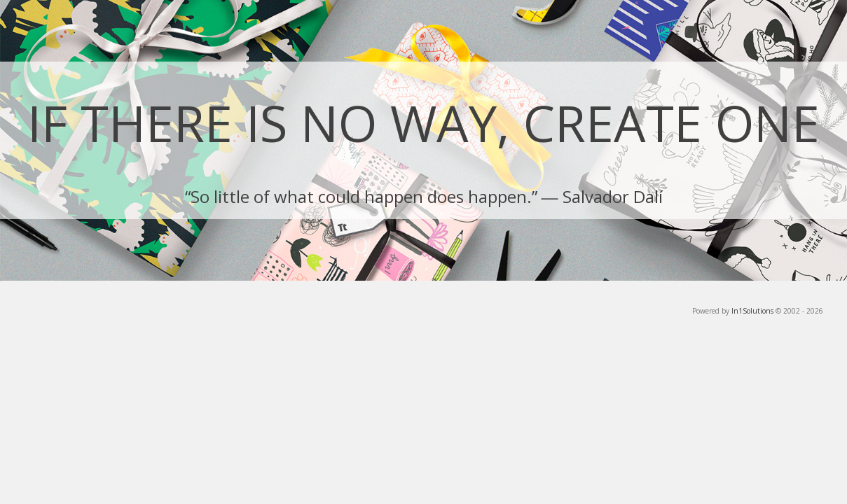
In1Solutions (752, 311)
